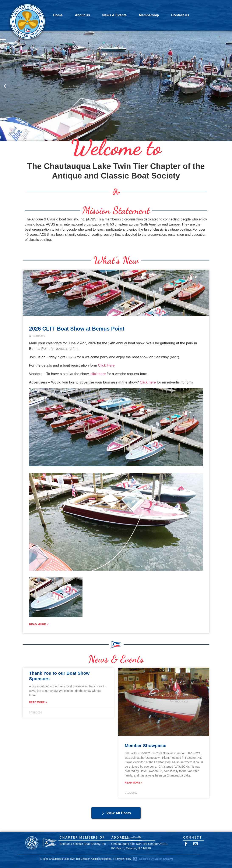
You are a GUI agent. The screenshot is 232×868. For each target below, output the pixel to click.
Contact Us (180, 15)
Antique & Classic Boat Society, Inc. (83, 844)
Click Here (106, 365)
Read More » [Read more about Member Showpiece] (133, 783)
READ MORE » (39, 624)
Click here (148, 382)
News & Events (114, 15)
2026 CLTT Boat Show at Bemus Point (77, 329)
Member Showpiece (145, 745)
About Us (82, 15)
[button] (5, 86)
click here (98, 374)
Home (58, 15)
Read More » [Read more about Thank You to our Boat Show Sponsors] (38, 702)
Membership (149, 15)
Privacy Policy (123, 859)
